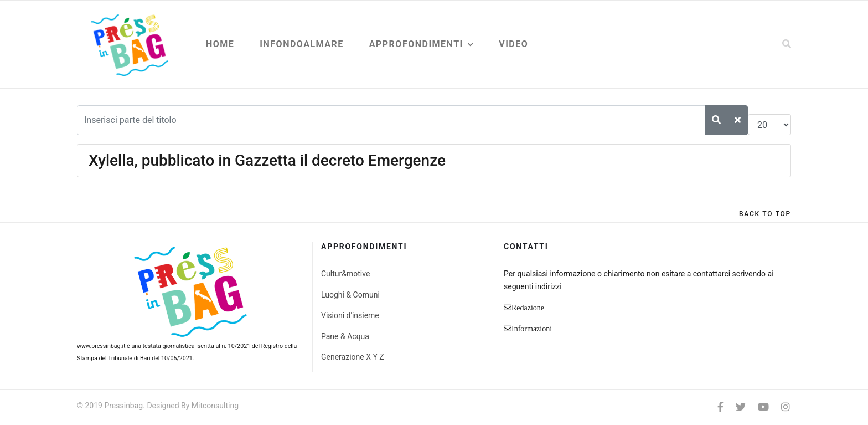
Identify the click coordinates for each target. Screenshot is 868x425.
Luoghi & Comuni (350, 295)
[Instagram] (786, 407)
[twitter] (741, 407)
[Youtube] (763, 407)
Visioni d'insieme (350, 315)
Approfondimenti (416, 44)
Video (513, 44)
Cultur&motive (345, 274)
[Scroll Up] (765, 214)
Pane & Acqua (345, 336)
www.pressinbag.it (101, 346)
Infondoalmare (301, 44)
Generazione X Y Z (353, 357)
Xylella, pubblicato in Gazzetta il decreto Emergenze (267, 160)
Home (220, 44)
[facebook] (720, 407)
